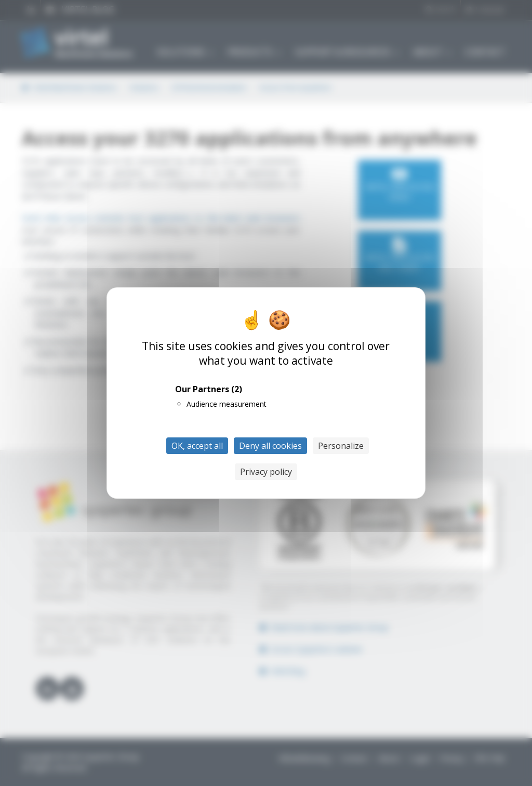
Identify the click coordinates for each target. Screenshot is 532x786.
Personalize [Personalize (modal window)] (341, 446)
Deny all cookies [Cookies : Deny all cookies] (270, 446)
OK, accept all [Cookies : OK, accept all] (197, 446)
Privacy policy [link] (266, 472)
